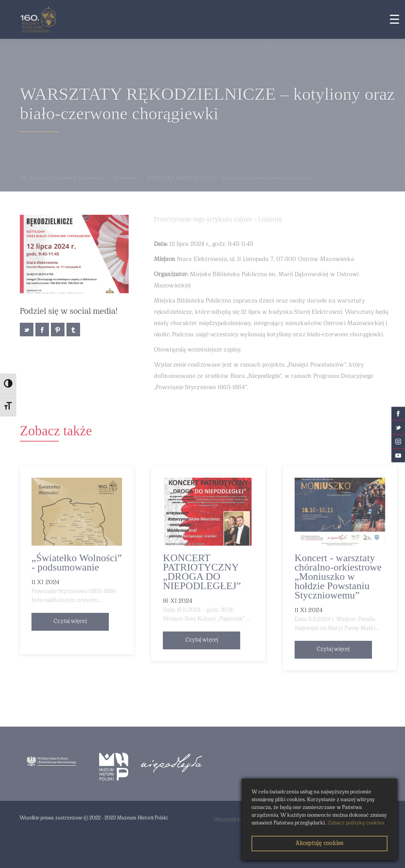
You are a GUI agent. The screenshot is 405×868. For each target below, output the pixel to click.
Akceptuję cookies (319, 844)
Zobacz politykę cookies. (356, 823)
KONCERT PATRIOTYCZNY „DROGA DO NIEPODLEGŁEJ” (202, 572)
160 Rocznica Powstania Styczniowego (62, 178)
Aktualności (125, 178)
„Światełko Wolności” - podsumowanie (77, 563)
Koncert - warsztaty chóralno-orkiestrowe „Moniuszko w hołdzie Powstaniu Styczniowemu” (338, 577)
